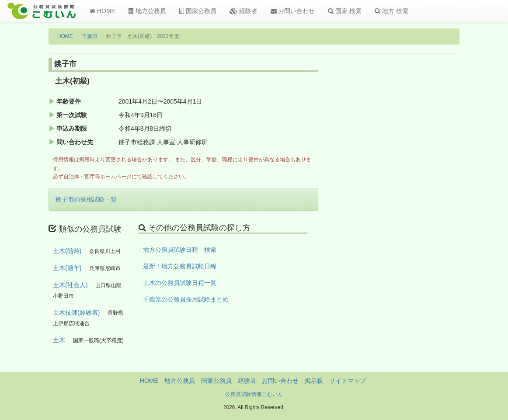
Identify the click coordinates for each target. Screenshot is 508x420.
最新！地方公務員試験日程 (180, 266)
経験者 (244, 11)
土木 (59, 340)
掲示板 (314, 381)
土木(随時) (67, 251)
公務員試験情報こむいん (254, 394)
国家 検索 (345, 11)
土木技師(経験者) (76, 312)
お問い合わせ (293, 11)
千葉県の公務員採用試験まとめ (186, 299)
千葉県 (90, 36)
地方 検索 (391, 11)
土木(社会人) (70, 285)
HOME (103, 11)
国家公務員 (198, 11)
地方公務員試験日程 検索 (180, 250)
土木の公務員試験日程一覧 (180, 283)
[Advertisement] (413, 202)
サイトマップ (348, 381)
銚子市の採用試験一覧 (86, 199)
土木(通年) (67, 268)
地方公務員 (147, 11)
